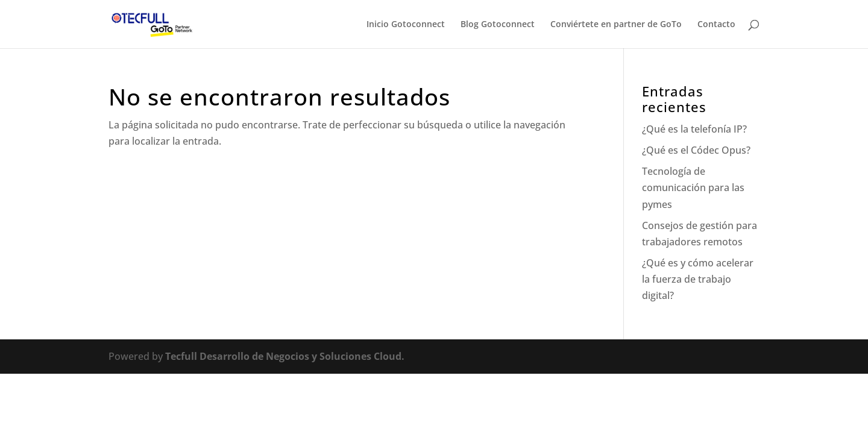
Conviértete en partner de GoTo (616, 25)
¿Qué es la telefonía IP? (694, 129)
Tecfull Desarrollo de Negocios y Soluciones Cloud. (285, 356)
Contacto (716, 25)
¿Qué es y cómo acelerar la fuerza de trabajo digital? (698, 279)
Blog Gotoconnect (498, 25)
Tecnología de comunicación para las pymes (693, 187)
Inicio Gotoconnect (406, 25)
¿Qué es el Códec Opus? (696, 150)
